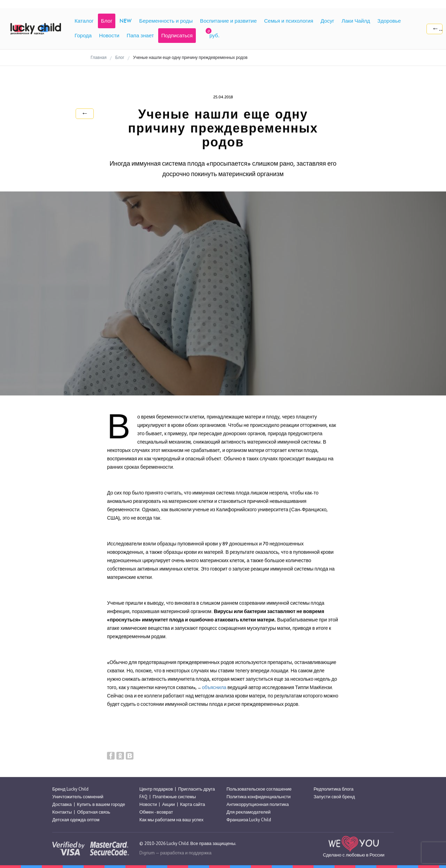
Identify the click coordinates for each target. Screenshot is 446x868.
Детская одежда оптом (76, 820)
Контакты (62, 812)
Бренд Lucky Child (70, 789)
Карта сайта (193, 804)
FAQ (143, 797)
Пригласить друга (196, 789)
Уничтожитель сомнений (78, 797)
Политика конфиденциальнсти (259, 797)
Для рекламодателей (249, 812)
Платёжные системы (174, 797)
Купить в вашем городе (101, 804)
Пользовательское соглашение (259, 789)
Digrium (147, 853)
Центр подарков (156, 789)
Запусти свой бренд (334, 797)
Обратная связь (94, 812)
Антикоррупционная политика (258, 804)
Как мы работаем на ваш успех (171, 820)
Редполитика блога (333, 789)
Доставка (62, 804)
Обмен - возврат (156, 812)
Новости (148, 804)
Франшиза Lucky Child (249, 820)
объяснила (214, 688)
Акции (168, 804)
